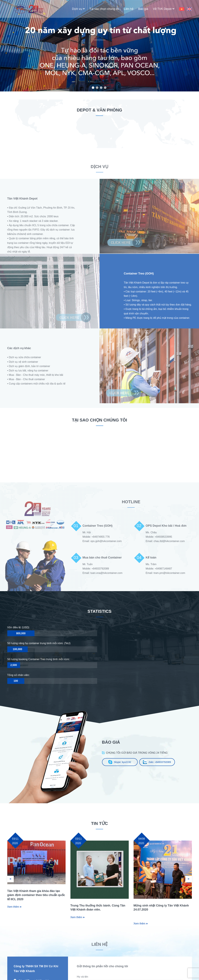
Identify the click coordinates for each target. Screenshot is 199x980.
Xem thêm (14, 907)
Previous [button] (20, 46)
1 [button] (93, 88)
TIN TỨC (100, 823)
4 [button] (105, 88)
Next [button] (179, 46)
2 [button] (97, 88)
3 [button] (101, 88)
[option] (99, 46)
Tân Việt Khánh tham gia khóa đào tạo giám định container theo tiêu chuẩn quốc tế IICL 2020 (36, 895)
